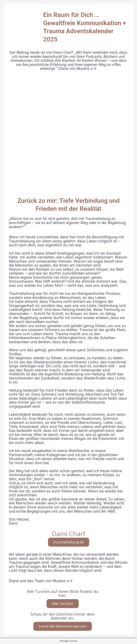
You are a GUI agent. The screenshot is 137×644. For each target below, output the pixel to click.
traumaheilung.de (69, 542)
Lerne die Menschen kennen (63, 626)
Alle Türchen (63, 604)
